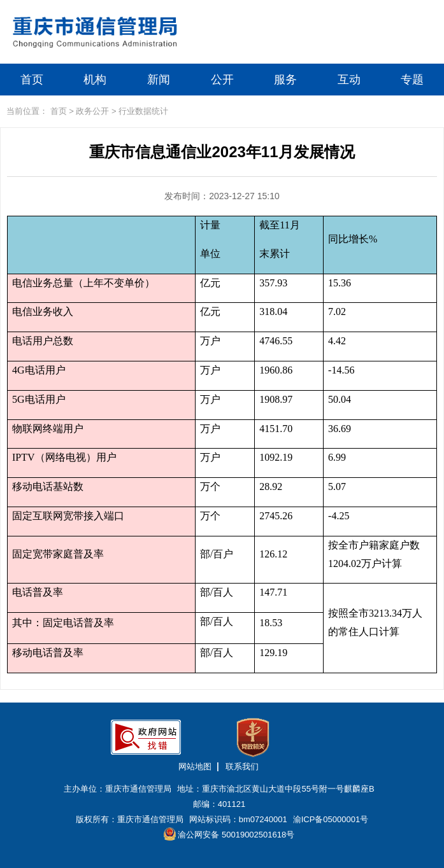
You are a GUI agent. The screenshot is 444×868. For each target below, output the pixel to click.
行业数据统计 (143, 111)
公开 (222, 80)
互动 (349, 80)
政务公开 (92, 111)
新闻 (159, 80)
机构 (95, 80)
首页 (32, 80)
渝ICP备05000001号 (331, 819)
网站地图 (195, 766)
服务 (285, 80)
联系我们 (242, 766)
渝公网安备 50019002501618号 (229, 834)
